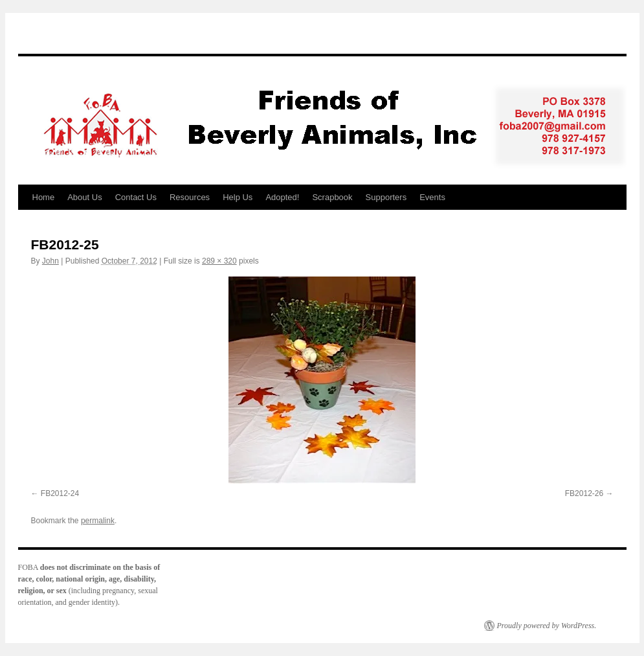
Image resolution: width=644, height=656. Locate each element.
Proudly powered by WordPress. (547, 626)
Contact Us (136, 197)
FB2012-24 (60, 493)
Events (432, 197)
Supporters (386, 197)
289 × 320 (219, 261)
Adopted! (282, 197)
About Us (84, 197)
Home (44, 197)
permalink (98, 521)
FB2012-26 (584, 493)
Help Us (238, 197)
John (50, 261)
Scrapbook (332, 197)
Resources (190, 197)
